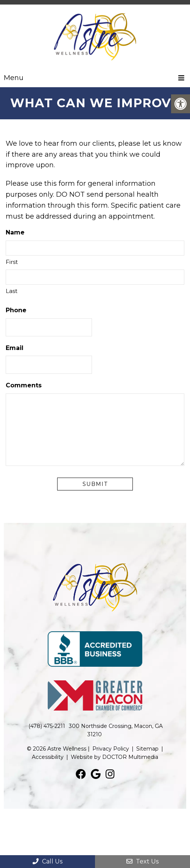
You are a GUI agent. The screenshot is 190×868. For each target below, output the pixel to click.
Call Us (47, 861)
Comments (24, 385)
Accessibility (48, 757)
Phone (16, 310)
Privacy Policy (111, 749)
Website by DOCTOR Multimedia (114, 757)
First (12, 262)
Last (12, 291)
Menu (14, 78)
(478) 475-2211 (47, 726)
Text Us (142, 861)
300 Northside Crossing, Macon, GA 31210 (116, 730)
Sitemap (147, 749)
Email (15, 348)
